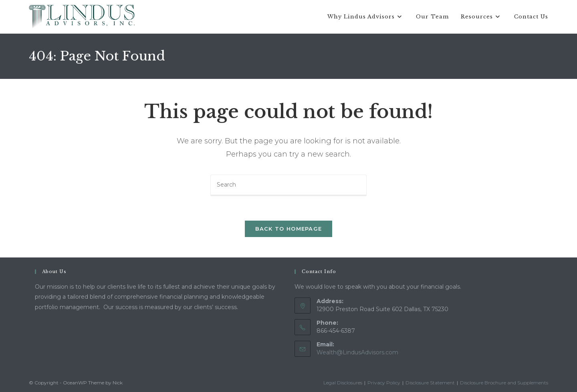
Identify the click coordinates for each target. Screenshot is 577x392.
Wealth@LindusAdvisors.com (357, 352)
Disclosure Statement (430, 383)
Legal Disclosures (343, 383)
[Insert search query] (288, 185)
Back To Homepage (289, 229)
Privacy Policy (384, 383)
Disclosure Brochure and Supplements (504, 383)
